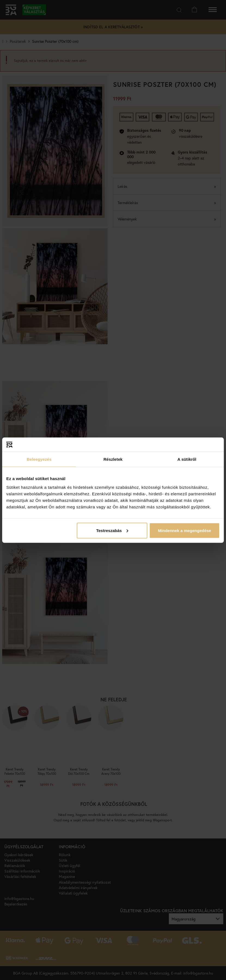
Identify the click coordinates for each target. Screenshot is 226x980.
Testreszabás (112, 530)
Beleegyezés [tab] (39, 459)
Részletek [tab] (113, 459)
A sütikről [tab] (187, 459)
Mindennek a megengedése (184, 530)
